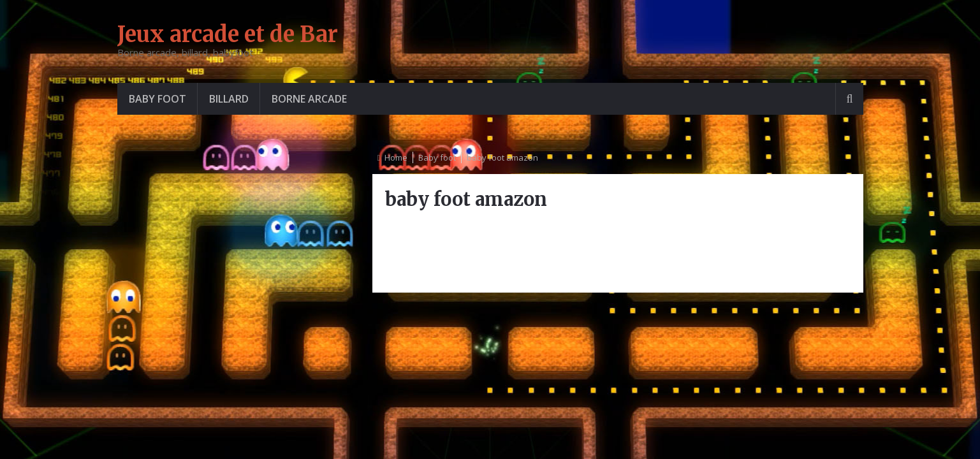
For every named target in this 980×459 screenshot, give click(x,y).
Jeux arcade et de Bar (228, 34)
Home (396, 157)
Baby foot (157, 99)
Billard (229, 99)
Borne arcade (309, 99)
